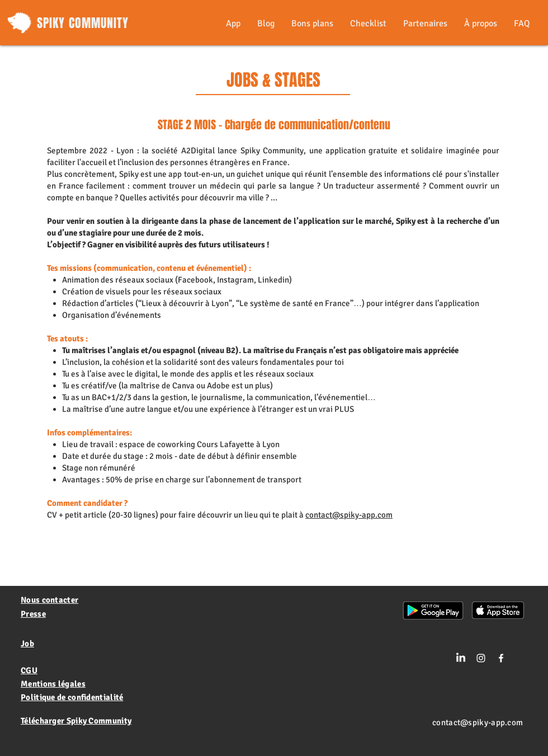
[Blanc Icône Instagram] (481, 658)
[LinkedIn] (461, 658)
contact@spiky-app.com (349, 515)
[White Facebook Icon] (501, 658)
